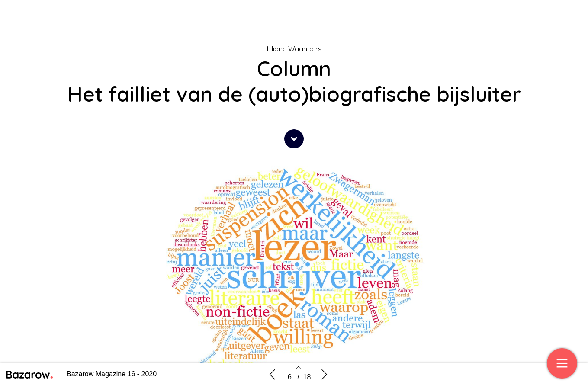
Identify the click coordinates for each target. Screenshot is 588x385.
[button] (294, 139)
